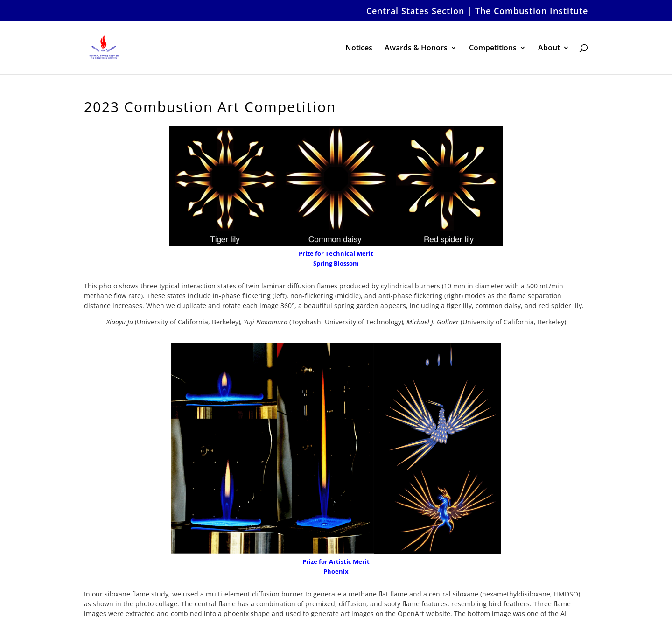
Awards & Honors (416, 49)
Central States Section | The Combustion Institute (477, 11)
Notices (359, 49)
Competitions (493, 49)
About (549, 49)
